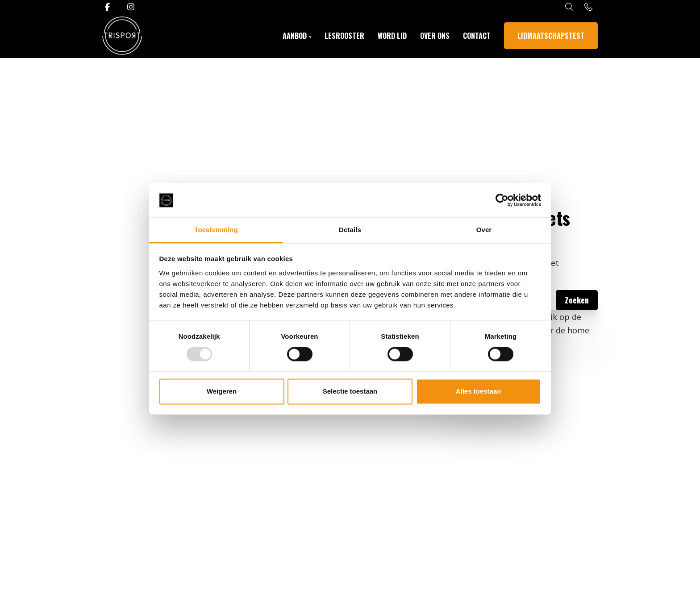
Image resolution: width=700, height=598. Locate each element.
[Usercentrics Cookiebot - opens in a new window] (502, 200)
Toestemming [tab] (216, 230)
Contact (477, 36)
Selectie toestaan (350, 391)
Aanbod (295, 36)
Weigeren (222, 391)
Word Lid (392, 36)
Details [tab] (350, 230)
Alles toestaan (479, 391)
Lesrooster (344, 36)
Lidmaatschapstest (551, 36)
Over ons (435, 36)
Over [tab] (484, 230)
